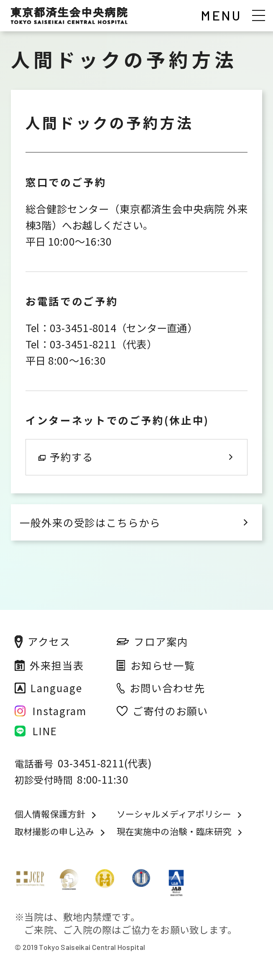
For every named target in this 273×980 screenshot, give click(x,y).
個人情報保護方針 (50, 814)
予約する (66, 457)
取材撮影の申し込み (55, 831)
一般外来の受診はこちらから (90, 522)
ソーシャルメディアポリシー (174, 814)
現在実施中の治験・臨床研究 (174, 831)
